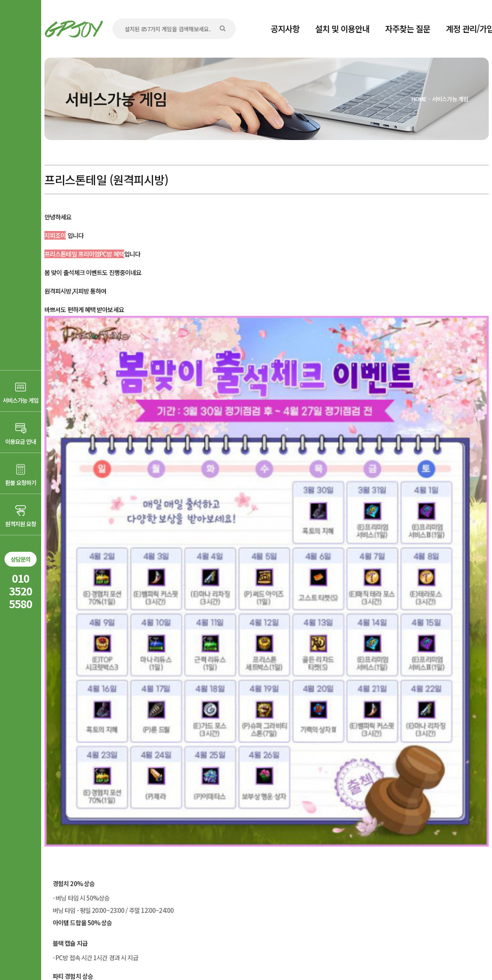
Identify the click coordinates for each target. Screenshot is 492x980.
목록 (472, 836)
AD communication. (171, 952)
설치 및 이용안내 (342, 29)
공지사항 (285, 29)
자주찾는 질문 (408, 29)
